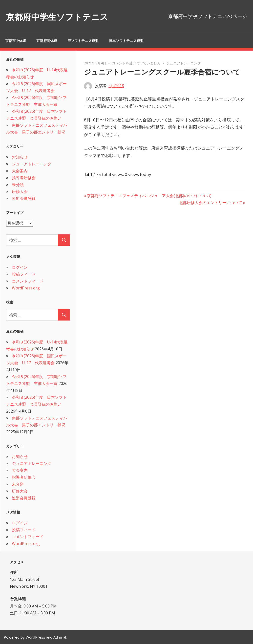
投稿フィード (24, 274)
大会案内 (20, 171)
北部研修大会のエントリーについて (211, 203)
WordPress (35, 637)
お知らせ (20, 157)
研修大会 (20, 191)
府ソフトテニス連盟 (83, 41)
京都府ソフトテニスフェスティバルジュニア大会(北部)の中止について (149, 196)
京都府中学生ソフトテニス (66, 16)
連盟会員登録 (24, 198)
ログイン (20, 267)
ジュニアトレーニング (184, 63)
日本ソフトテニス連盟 (126, 41)
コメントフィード (28, 281)
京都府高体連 (47, 41)
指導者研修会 (24, 178)
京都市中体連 (16, 41)
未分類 (18, 185)
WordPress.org (26, 288)
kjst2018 (116, 86)
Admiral (60, 637)
